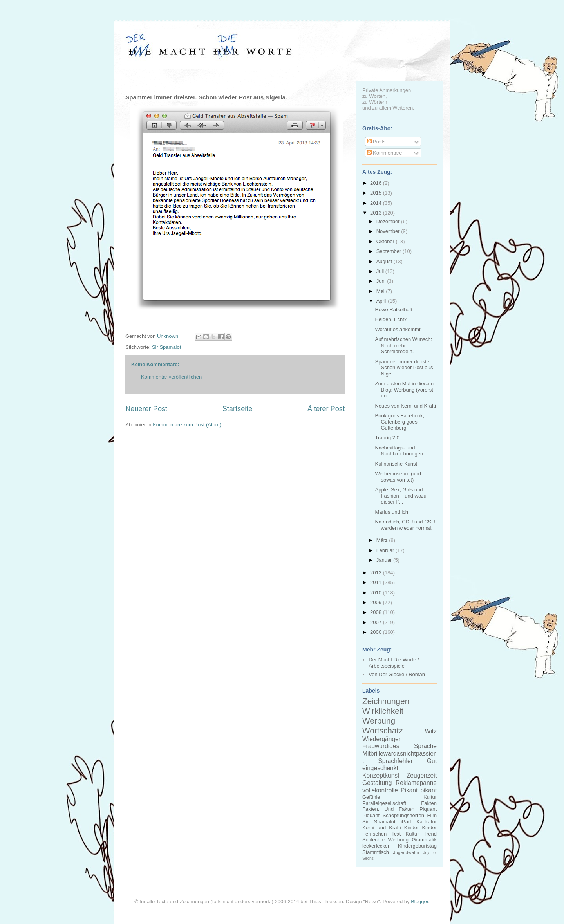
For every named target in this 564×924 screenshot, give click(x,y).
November (389, 231)
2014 (377, 203)
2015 (377, 193)
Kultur (430, 797)
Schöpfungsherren (403, 815)
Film (432, 815)
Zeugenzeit (422, 775)
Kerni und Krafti (382, 827)
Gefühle (371, 797)
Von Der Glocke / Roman (397, 674)
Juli (381, 271)
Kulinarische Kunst (396, 464)
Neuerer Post (146, 409)
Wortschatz (383, 730)
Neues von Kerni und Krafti (405, 406)
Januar (385, 560)
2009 (377, 602)
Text (396, 834)
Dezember (389, 221)
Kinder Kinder (420, 827)
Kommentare (385, 153)
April (382, 301)
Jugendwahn (406, 852)
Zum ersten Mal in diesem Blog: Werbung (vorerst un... (404, 390)
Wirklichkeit (383, 711)
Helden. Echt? (391, 319)
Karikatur (427, 822)
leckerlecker (376, 846)
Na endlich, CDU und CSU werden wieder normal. (405, 525)
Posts (376, 142)
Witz (431, 731)
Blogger (419, 901)
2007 (377, 622)
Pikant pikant (419, 790)
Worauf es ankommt (398, 329)
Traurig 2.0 (387, 438)
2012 (377, 573)
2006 (377, 632)
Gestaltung (377, 783)
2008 (377, 612)
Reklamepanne (416, 783)
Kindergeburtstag (417, 846)
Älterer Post (326, 409)
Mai (381, 291)
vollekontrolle (380, 790)
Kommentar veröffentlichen (171, 377)
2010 (377, 593)
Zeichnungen (386, 701)
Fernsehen (374, 834)
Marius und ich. (392, 512)
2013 (377, 213)
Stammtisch (376, 852)
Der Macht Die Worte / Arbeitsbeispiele (394, 663)
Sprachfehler (395, 761)
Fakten (429, 803)
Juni (382, 281)
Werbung (379, 721)
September (390, 251)
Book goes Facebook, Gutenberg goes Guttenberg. (399, 422)
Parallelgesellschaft (384, 803)
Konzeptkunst (381, 775)
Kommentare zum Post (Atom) (187, 425)
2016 (377, 183)
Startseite (238, 409)
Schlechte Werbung (385, 840)
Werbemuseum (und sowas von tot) (398, 477)
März (383, 540)
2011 (377, 582)
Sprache (425, 746)
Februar (386, 550)
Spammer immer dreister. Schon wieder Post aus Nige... (404, 368)
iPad (406, 822)
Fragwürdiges (381, 746)
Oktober (386, 241)
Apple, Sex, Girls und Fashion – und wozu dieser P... (400, 496)
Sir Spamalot (166, 347)
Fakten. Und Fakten (388, 809)
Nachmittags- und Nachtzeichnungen (399, 451)
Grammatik (424, 840)
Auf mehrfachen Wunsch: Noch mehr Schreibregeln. (403, 345)
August (385, 261)
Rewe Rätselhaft (393, 310)
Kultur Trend (421, 834)
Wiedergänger (381, 739)
